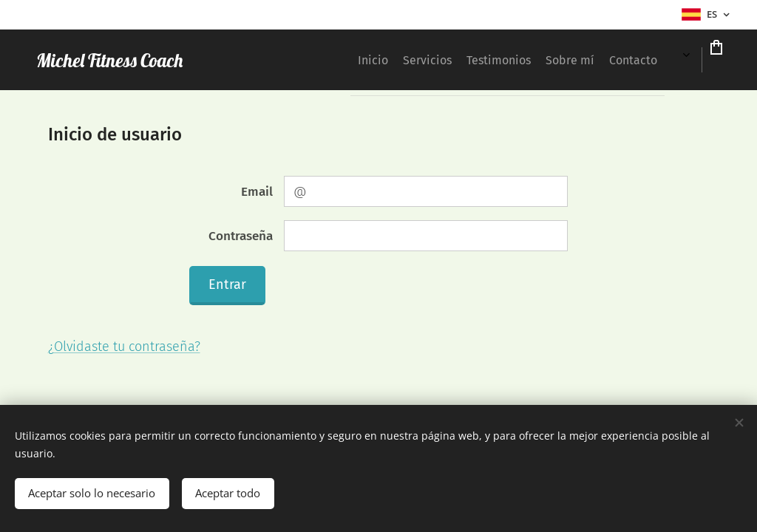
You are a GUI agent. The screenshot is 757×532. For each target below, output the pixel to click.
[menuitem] (302, 60)
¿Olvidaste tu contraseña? (124, 347)
